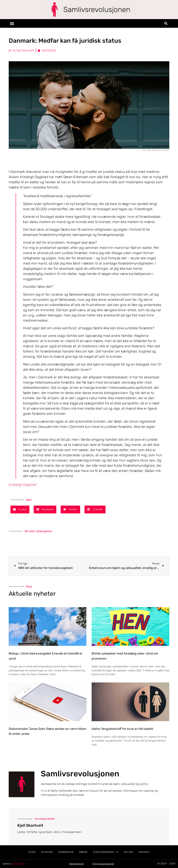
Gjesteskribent (106, 852)
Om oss (128, 852)
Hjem (32, 852)
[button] (12, 23)
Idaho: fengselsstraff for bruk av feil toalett (122, 729)
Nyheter (47, 852)
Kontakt (144, 852)
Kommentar (66, 852)
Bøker (83, 852)
